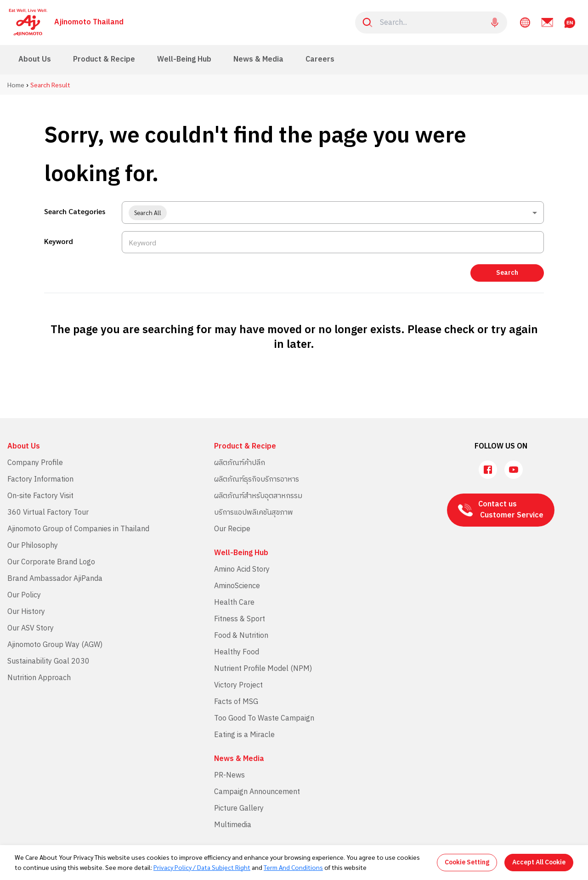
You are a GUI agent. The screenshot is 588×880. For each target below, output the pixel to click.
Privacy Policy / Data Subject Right (202, 867)
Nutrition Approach (39, 678)
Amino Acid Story (242, 570)
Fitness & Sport (240, 619)
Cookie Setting (467, 862)
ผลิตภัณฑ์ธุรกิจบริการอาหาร (257, 480)
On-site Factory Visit (40, 496)
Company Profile (35, 463)
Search (507, 273)
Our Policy (24, 595)
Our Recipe (232, 529)
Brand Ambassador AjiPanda (55, 579)
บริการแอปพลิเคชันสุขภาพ (254, 513)
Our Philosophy (33, 546)
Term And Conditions (293, 867)
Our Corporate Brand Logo (51, 562)
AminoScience (237, 586)
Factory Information (40, 480)
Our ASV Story (31, 628)
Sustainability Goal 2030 (48, 661)
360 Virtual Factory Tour (48, 513)
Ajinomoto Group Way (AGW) (55, 645)
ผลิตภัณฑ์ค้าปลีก (240, 463)
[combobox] (333, 213)
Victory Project (238, 685)
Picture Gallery (239, 809)
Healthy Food (237, 652)
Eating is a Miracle (244, 735)
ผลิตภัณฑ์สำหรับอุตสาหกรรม (258, 496)
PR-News (229, 775)
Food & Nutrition (241, 636)
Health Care (234, 603)
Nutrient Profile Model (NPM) (263, 669)
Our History (26, 612)
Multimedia (233, 825)
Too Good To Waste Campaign (264, 718)
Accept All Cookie (539, 862)
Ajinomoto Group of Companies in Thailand (78, 529)
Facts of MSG (236, 702)
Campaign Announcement (257, 792)
